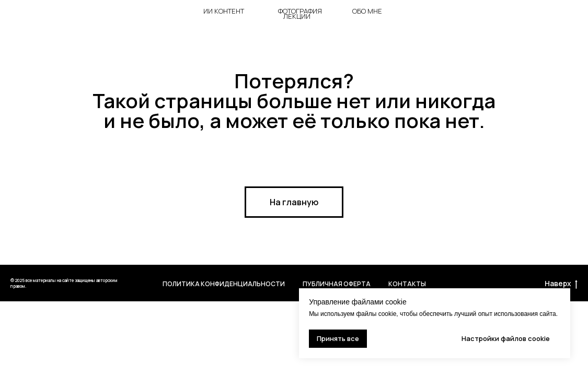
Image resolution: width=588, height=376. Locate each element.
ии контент (224, 11)
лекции (297, 16)
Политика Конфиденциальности (224, 284)
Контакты (407, 284)
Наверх (561, 284)
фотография (300, 11)
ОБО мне (367, 11)
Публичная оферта (337, 284)
